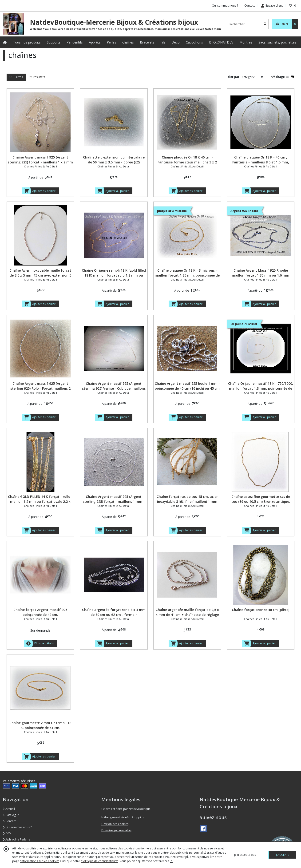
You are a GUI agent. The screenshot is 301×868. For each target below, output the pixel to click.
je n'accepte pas (245, 855)
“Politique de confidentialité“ (99, 861)
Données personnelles (116, 830)
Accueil (9, 809)
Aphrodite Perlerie (16, 839)
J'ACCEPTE (283, 855)
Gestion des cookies (115, 824)
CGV (7, 833)
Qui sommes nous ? (17, 827)
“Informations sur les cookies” (40, 861)
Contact (250, 6)
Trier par (233, 77)
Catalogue (11, 815)
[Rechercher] (265, 24)
